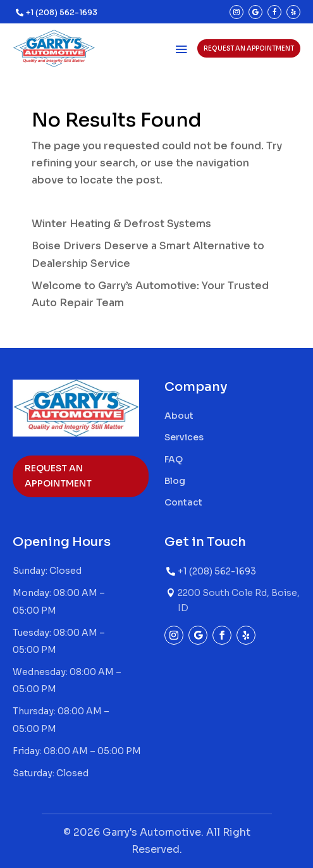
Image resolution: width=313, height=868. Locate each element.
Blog (175, 481)
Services (184, 437)
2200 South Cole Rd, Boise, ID (239, 600)
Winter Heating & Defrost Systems (121, 224)
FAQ (174, 459)
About (179, 416)
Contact (183, 502)
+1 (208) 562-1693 (62, 12)
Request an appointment (249, 48)
